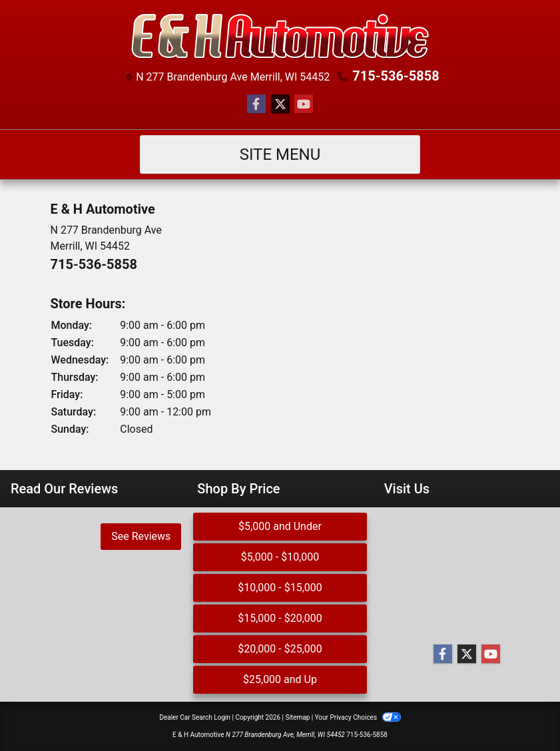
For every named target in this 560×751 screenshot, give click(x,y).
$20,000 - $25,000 (280, 649)
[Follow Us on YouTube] (304, 105)
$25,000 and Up (280, 679)
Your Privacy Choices (358, 717)
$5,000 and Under (280, 526)
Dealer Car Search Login (195, 717)
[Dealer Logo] (280, 37)
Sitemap (297, 717)
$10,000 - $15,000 (280, 588)
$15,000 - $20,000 (280, 618)
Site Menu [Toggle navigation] (280, 154)
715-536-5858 (396, 76)
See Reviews (141, 536)
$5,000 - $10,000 (280, 557)
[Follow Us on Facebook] (256, 105)
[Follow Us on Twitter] (280, 105)
